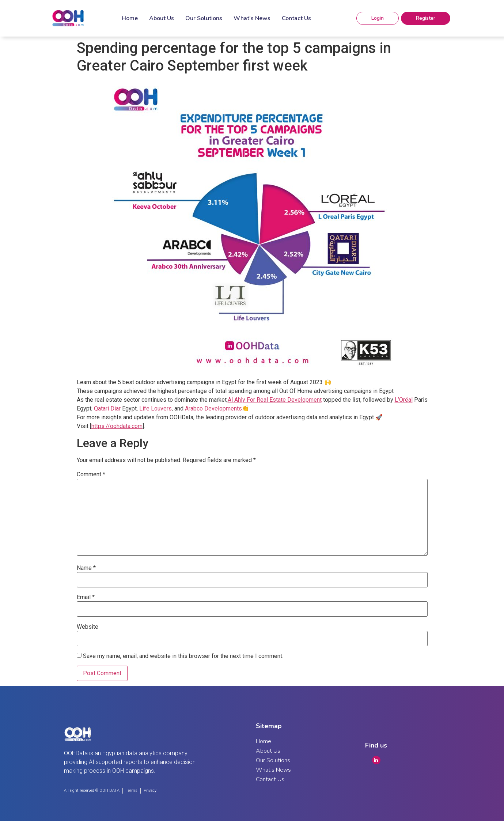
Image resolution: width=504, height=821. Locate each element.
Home (130, 18)
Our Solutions (204, 18)
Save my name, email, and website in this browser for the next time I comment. (183, 656)
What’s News (252, 18)
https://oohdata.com (117, 426)
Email (86, 597)
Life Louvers (156, 408)
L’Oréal (404, 400)
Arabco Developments (213, 408)
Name (86, 568)
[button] (378, 18)
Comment (91, 474)
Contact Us (296, 18)
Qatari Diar (107, 408)
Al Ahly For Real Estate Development (275, 400)
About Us (162, 18)
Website (88, 627)
